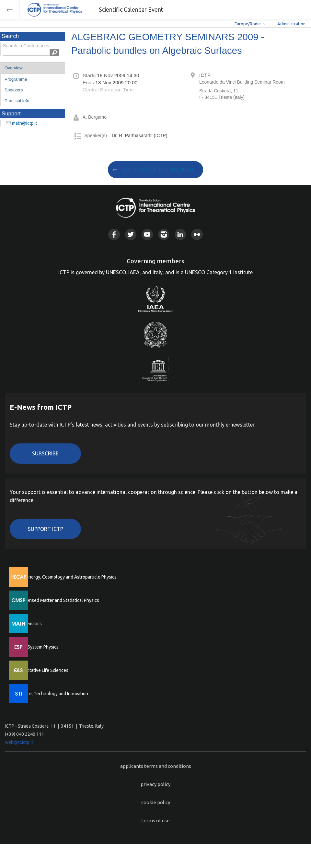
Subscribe (45, 453)
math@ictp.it (25, 123)
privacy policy (155, 784)
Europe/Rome (248, 24)
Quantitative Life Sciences (42, 670)
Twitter (131, 235)
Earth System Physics (37, 647)
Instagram (164, 235)
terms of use (156, 821)
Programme (16, 79)
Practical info (17, 101)
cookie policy (156, 802)
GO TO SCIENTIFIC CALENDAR (158, 170)
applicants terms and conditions (156, 766)
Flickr (197, 235)
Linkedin (180, 235)
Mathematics (29, 624)
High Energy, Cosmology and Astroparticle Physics (66, 577)
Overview (14, 68)
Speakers (14, 90)
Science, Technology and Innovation (52, 694)
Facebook (114, 235)
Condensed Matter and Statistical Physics (58, 600)
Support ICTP (46, 529)
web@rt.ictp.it (19, 742)
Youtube (147, 235)
